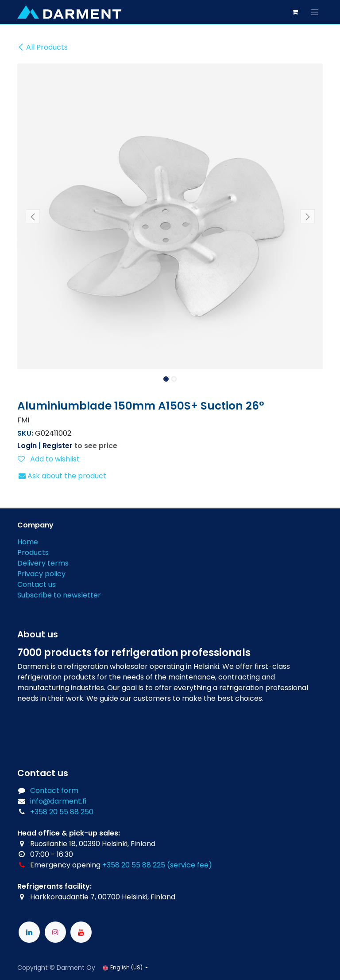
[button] (33, 216)
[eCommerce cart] (295, 12)
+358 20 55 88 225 (134, 865)
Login (27, 446)
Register (58, 446)
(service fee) (189, 865)
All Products (42, 47)
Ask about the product (62, 476)
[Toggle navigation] (315, 12)
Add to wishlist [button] (49, 459)
